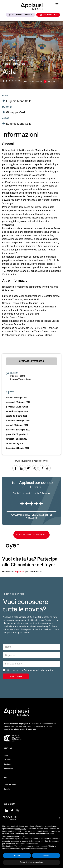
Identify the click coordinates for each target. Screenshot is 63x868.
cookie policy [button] (20, 836)
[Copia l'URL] (42, 470)
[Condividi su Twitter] (29, 470)
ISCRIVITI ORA (16, 676)
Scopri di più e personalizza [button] (31, 862)
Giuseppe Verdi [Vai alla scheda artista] (16, 112)
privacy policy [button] (21, 829)
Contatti (7, 789)
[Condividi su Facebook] (15, 470)
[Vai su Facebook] (12, 811)
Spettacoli (8, 764)
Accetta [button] (46, 856)
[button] (57, 4)
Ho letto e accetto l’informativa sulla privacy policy (30, 670)
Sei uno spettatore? (20, 15)
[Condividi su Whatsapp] (22, 470)
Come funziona (10, 785)
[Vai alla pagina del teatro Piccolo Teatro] (11, 60)
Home (6, 755)
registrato (20, 572)
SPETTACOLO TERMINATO (32, 361)
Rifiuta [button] (17, 856)
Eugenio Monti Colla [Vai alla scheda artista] (19, 101)
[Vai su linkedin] (7, 811)
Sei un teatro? (49, 15)
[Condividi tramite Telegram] (35, 470)
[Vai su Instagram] (17, 811)
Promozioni (8, 769)
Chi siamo (8, 760)
